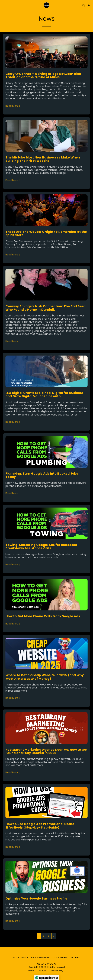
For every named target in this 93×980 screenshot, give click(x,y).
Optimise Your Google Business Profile (36, 898)
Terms (31, 971)
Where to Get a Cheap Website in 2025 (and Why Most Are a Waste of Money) (45, 677)
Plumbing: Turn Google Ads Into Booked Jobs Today (42, 475)
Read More (13, 106)
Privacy (42, 971)
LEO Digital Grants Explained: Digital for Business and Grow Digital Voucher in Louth (44, 395)
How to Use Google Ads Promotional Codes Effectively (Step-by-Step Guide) (40, 826)
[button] (4, 5)
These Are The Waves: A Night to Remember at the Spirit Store (46, 233)
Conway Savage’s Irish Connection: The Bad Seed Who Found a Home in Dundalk (45, 308)
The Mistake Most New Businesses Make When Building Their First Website (43, 159)
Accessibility (57, 971)
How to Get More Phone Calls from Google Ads (43, 616)
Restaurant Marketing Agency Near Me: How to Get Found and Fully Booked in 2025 (46, 751)
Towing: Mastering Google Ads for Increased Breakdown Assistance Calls (41, 547)
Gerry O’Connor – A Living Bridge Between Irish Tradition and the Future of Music (43, 75)
